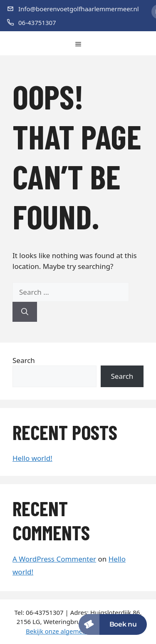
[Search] (25, 312)
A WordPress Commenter (54, 559)
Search (24, 360)
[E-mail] (73, 9)
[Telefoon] (73, 23)
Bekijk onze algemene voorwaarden (78, 631)
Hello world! (32, 458)
